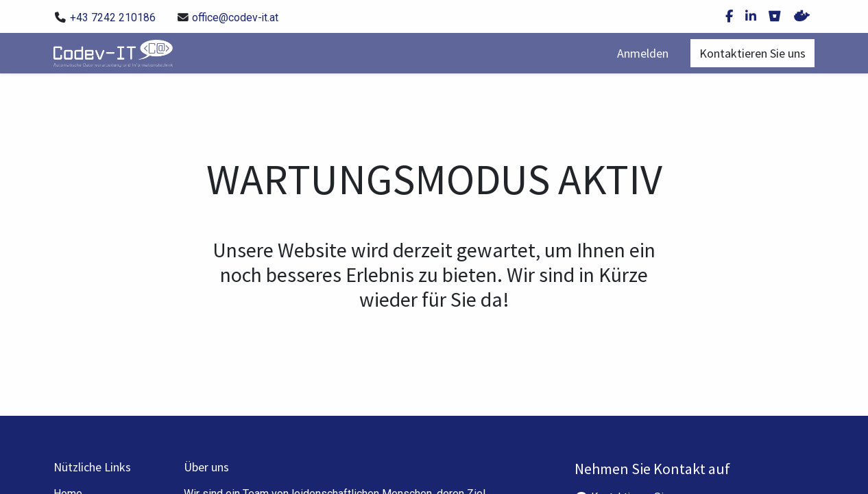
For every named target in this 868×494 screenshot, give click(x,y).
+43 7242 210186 (113, 17)
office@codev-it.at (235, 17)
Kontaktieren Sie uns (752, 53)
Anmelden (643, 53)
